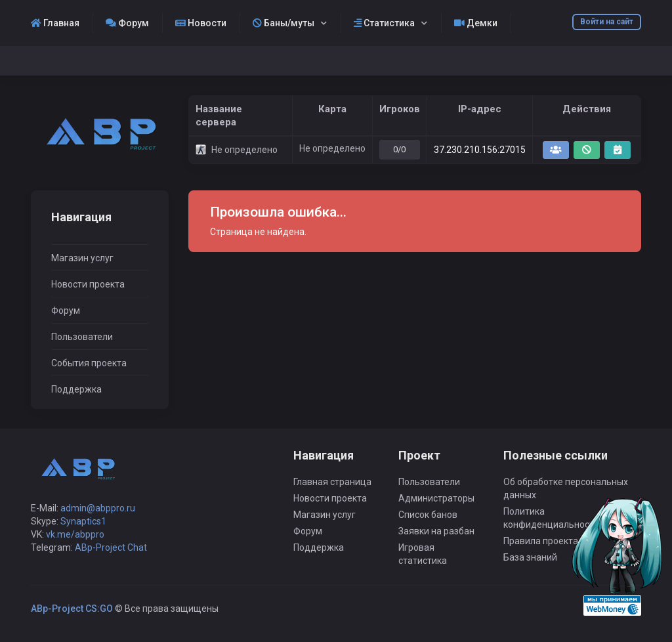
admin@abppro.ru (98, 508)
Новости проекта (88, 284)
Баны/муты (283, 23)
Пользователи (82, 337)
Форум (127, 23)
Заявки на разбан (436, 531)
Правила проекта (541, 541)
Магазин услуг (82, 258)
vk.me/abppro (75, 534)
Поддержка (76, 389)
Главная (55, 23)
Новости (201, 23)
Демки (476, 23)
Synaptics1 (83, 521)
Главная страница (332, 482)
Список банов (428, 515)
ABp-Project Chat (111, 547)
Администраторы (436, 498)
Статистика (384, 23)
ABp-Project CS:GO (72, 609)
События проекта (89, 363)
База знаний (530, 557)
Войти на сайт (607, 22)
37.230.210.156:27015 (480, 150)
